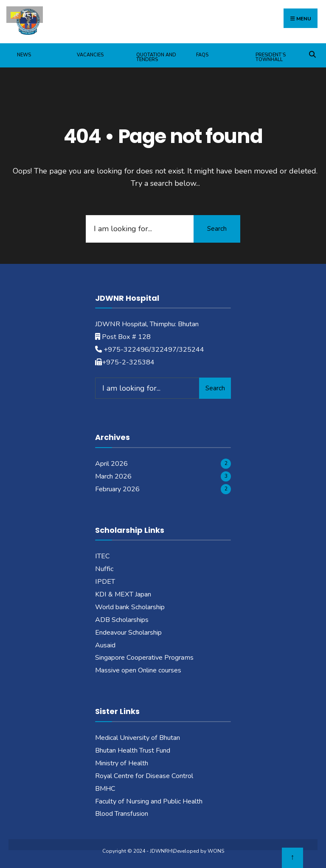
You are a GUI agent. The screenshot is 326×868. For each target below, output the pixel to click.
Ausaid (105, 645)
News (24, 55)
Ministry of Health (122, 763)
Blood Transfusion (122, 814)
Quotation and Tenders (156, 57)
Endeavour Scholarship (128, 633)
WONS (216, 851)
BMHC (105, 789)
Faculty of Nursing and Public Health (149, 801)
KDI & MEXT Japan (123, 594)
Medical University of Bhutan (138, 738)
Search (217, 229)
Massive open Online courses (138, 670)
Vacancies (90, 55)
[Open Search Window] (312, 53)
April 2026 (111, 464)
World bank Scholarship (130, 607)
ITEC (103, 556)
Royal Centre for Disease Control (144, 776)
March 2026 (113, 476)
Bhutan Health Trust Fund (133, 750)
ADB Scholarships (122, 620)
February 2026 (117, 489)
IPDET (105, 582)
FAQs (202, 55)
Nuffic (104, 569)
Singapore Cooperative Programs (144, 658)
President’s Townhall (271, 57)
